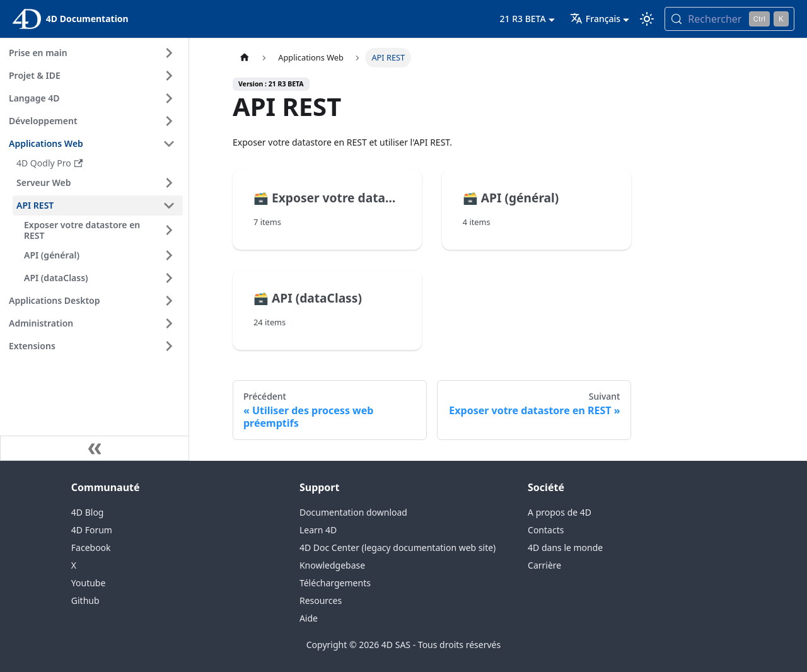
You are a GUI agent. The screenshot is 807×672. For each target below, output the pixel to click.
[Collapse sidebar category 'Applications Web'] (169, 144)
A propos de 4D (560, 512)
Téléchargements (335, 583)
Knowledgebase (332, 565)
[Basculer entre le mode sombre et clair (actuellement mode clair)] (647, 19)
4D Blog (88, 512)
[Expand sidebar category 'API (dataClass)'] (169, 278)
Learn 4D (318, 530)
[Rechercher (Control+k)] (729, 19)
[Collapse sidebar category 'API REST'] (169, 206)
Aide (309, 618)
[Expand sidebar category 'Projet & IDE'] (169, 76)
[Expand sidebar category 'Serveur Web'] (169, 183)
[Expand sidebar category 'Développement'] (169, 121)
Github (85, 600)
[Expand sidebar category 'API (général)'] (169, 255)
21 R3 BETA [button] (523, 19)
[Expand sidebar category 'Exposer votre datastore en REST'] (169, 230)
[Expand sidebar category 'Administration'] (169, 323)
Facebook (91, 547)
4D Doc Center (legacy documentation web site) (398, 547)
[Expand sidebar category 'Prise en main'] (169, 53)
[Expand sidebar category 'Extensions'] (169, 346)
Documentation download (353, 512)
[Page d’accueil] (245, 58)
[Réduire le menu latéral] (95, 448)
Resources (321, 600)
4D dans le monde (565, 547)
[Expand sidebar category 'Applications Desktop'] (169, 301)
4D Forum (92, 530)
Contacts (546, 530)
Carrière (544, 565)
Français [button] (595, 19)
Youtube (89, 583)
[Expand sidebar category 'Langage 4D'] (169, 98)
